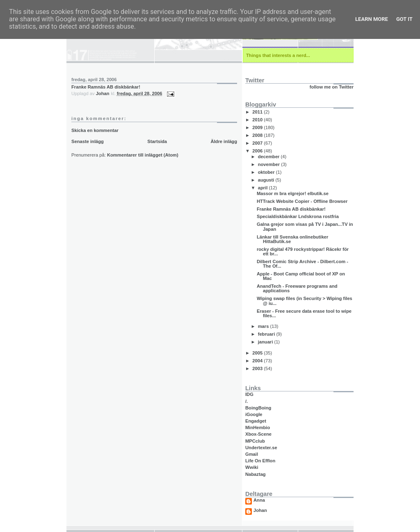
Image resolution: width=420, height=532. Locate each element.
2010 (258, 120)
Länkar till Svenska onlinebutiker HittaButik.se (292, 239)
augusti (267, 180)
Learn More (372, 19)
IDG (249, 394)
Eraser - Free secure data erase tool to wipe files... (304, 313)
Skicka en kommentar (95, 130)
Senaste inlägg (88, 141)
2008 (258, 135)
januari (266, 342)
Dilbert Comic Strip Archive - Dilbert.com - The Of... (302, 264)
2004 (258, 361)
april (264, 188)
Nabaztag (256, 474)
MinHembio (258, 427)
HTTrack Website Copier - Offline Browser (302, 201)
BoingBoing (258, 408)
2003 (258, 368)
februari (267, 334)
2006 (258, 151)
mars (264, 326)
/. (247, 401)
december (269, 157)
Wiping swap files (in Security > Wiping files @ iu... (305, 301)
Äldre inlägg (224, 141)
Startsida (157, 141)
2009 (258, 127)
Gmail (252, 454)
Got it (404, 19)
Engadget (256, 421)
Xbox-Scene (258, 434)
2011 (258, 112)
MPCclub (255, 441)
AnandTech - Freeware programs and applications (297, 288)
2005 (258, 353)
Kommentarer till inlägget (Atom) (143, 155)
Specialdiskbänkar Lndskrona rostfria (298, 216)
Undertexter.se (261, 448)
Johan (260, 510)
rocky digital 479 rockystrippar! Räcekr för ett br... (303, 251)
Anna (259, 500)
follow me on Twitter (332, 87)
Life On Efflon (260, 461)
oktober (267, 172)
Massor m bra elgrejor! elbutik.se (293, 193)
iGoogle (254, 414)
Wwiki (252, 467)
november (270, 164)
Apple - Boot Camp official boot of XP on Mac (301, 276)
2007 (258, 143)
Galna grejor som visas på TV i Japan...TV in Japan (305, 226)
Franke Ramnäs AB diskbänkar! (106, 87)
